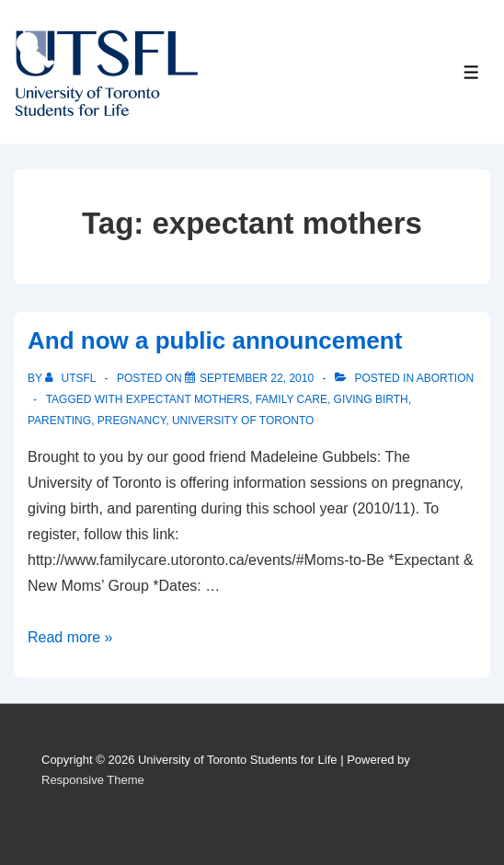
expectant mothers (188, 399)
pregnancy (132, 421)
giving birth (371, 399)
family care (292, 399)
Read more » (70, 637)
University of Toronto (243, 421)
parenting (59, 421)
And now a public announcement (215, 340)
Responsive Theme (93, 780)
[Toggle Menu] (471, 72)
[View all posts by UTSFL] (72, 378)
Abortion (445, 378)
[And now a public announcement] (257, 378)
